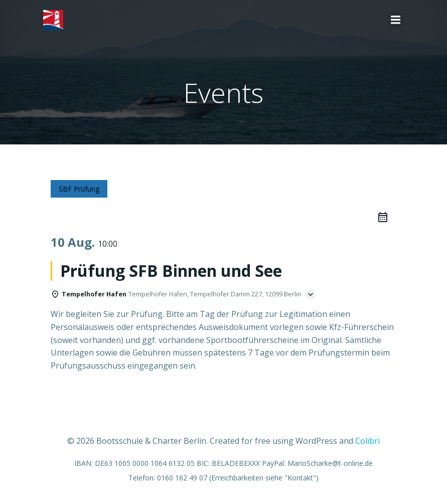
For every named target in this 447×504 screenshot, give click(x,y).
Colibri (367, 441)
